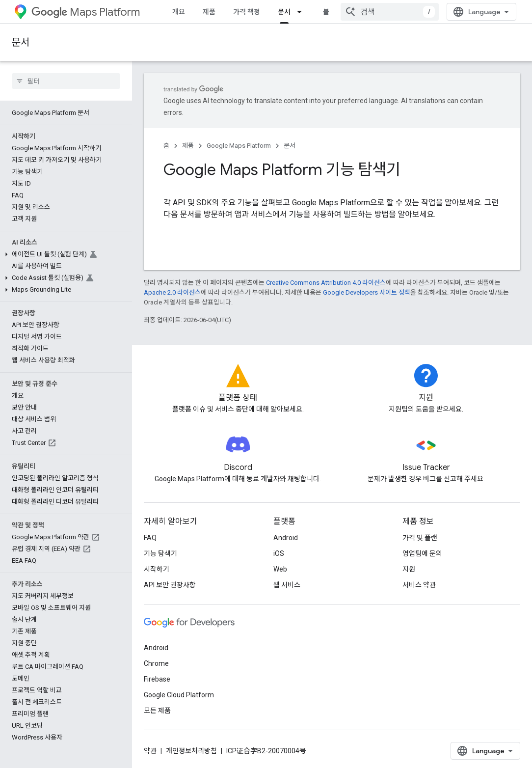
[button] (64, 254)
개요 (179, 12)
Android (286, 538)
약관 (150, 751)
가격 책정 (247, 12)
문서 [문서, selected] (284, 12)
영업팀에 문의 (422, 553)
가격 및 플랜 (420, 538)
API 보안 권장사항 (170, 585)
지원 (409, 569)
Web (280, 569)
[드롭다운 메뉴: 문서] (302, 12)
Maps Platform (86, 12)
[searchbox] (66, 81)
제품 (209, 12)
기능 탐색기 (160, 553)
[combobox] (390, 12)
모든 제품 (157, 711)
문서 (21, 42)
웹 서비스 (287, 585)
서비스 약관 (419, 585)
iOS (279, 553)
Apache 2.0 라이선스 (172, 292)
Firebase (157, 679)
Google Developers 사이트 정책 (367, 292)
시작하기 (157, 569)
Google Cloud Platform (179, 695)
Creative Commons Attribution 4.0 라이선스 (326, 283)
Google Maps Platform (239, 146)
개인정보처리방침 (191, 751)
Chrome (156, 663)
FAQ (150, 538)
